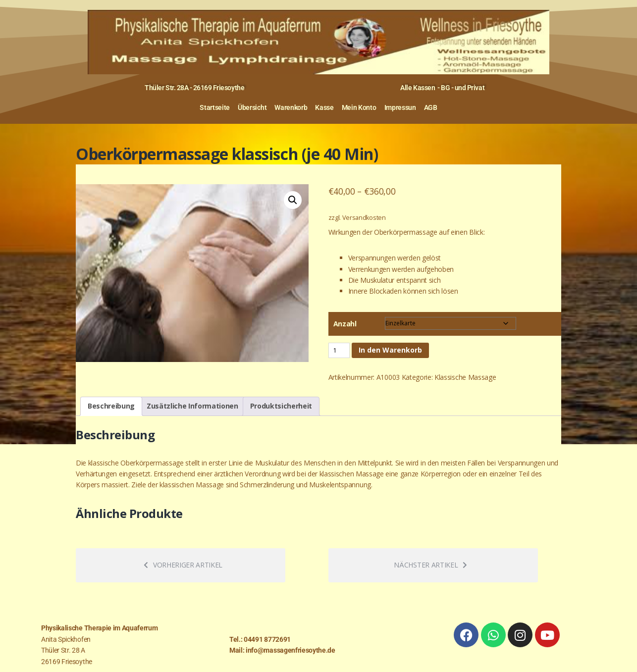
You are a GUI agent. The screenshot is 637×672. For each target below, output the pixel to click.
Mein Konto (359, 107)
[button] (293, 200)
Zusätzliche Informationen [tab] (192, 406)
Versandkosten (364, 218)
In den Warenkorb (390, 350)
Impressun (400, 107)
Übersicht (252, 107)
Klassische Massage (465, 377)
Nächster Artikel (430, 565)
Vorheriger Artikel (183, 565)
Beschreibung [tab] (111, 406)
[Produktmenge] (339, 350)
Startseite (215, 107)
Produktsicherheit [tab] (281, 406)
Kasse (324, 107)
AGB (431, 107)
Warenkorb (291, 107)
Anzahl (345, 324)
